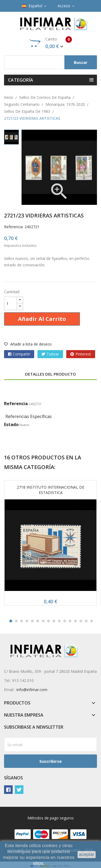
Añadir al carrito (42, 319)
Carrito (50, 43)
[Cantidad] (11, 303)
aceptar (87, 854)
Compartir (21, 354)
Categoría (21, 80)
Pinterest (83, 354)
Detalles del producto (50, 374)
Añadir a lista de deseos (28, 344)
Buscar (81, 62)
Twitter (19, 790)
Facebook (8, 790)
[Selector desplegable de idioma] (34, 6)
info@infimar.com (32, 690)
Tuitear (53, 354)
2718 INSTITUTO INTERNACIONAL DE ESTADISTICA (50, 490)
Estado (11, 424)
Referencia (16, 404)
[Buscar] (50, 62)
